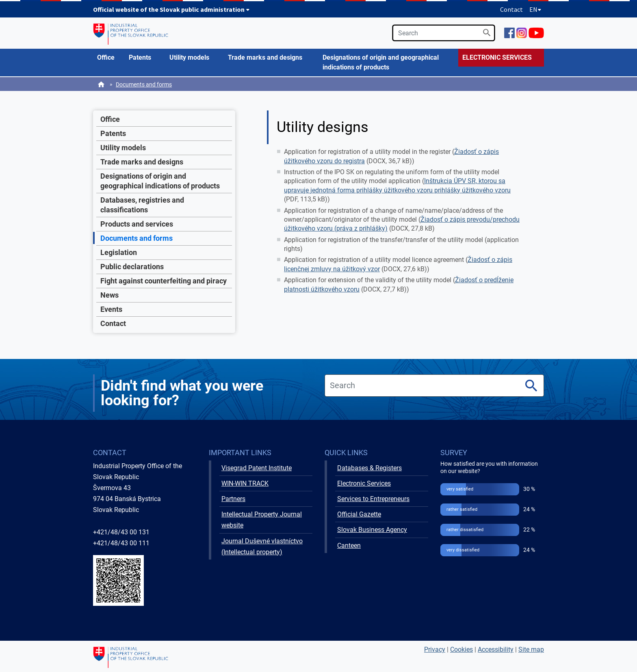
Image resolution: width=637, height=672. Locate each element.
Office (110, 119)
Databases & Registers (369, 468)
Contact (511, 9)
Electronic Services (364, 483)
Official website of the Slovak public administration (171, 9)
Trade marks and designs (142, 162)
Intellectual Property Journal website (262, 520)
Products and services (137, 224)
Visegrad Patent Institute (257, 468)
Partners (233, 499)
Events (111, 309)
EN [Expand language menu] (535, 9)
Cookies (461, 649)
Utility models (123, 148)
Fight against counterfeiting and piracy (164, 281)
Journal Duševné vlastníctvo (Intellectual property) (262, 547)
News (109, 295)
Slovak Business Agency (372, 530)
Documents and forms (144, 84)
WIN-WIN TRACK (245, 483)
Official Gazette (359, 514)
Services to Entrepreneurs (373, 499)
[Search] (487, 33)
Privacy (435, 649)
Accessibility (496, 649)
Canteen (349, 546)
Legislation (119, 252)
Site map (531, 649)
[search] (444, 33)
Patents (113, 133)
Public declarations (132, 267)
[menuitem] (109, 58)
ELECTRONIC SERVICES (497, 57)
